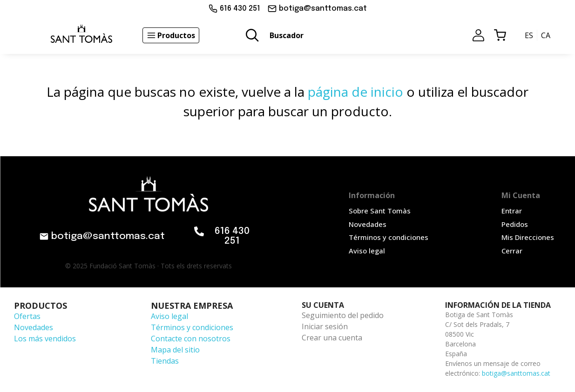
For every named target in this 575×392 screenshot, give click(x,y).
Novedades (34, 327)
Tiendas (165, 361)
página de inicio (355, 92)
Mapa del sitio (175, 350)
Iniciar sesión (325, 326)
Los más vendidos (45, 339)
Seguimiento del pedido (343, 315)
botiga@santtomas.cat (516, 373)
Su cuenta (323, 305)
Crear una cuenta (332, 338)
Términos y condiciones (192, 327)
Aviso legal (169, 316)
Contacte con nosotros (191, 339)
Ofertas (27, 316)
